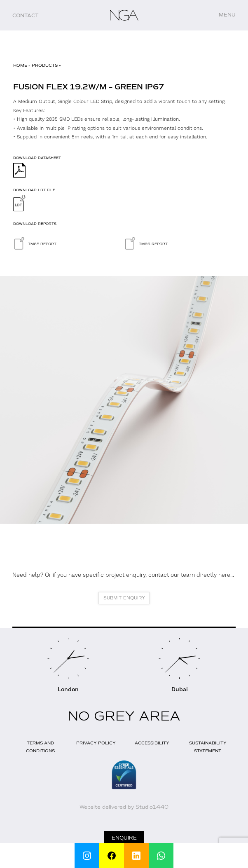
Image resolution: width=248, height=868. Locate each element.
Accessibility (152, 743)
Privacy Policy (96, 743)
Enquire (124, 838)
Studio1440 (152, 807)
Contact (26, 16)
